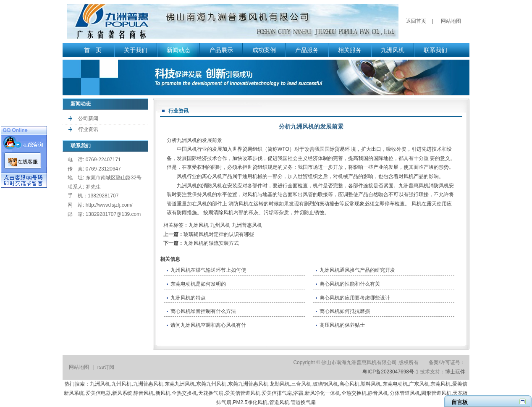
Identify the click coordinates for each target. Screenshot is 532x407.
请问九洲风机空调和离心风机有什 (208, 325)
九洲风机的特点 (188, 298)
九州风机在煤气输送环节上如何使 (208, 270)
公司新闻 (88, 118)
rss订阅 (106, 367)
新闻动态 (178, 50)
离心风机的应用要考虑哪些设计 (355, 298)
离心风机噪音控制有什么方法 (203, 311)
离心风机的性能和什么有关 (350, 284)
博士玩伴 (455, 372)
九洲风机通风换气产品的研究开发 (357, 270)
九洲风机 (393, 50)
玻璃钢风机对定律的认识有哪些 (219, 234)
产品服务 (307, 50)
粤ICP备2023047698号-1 (390, 372)
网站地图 (451, 21)
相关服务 (350, 50)
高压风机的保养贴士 (342, 325)
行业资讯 (88, 129)
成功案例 (264, 50)
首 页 (93, 50)
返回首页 (416, 21)
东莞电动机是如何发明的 (198, 284)
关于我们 (136, 50)
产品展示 (221, 50)
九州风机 (220, 225)
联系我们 (435, 50)
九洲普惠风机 (247, 225)
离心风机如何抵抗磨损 (345, 311)
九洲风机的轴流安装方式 (211, 243)
